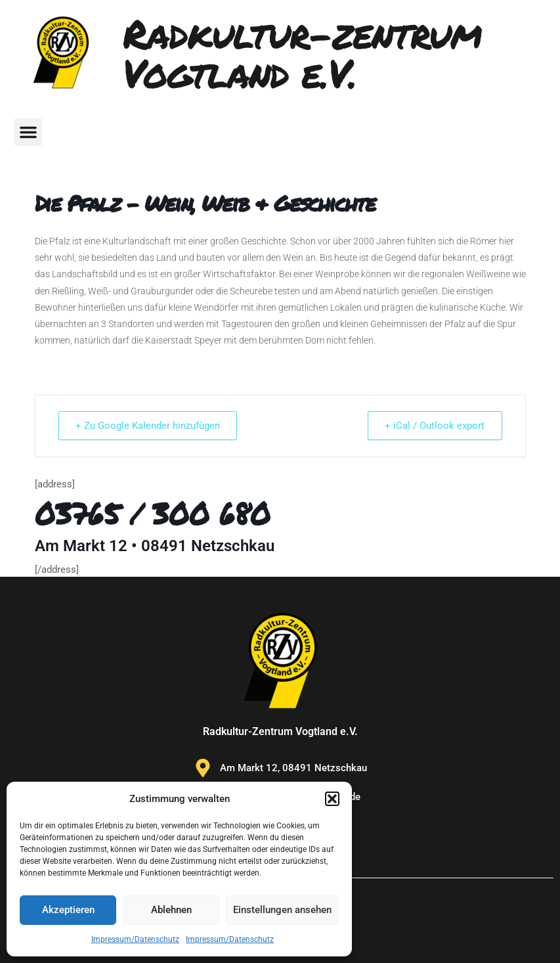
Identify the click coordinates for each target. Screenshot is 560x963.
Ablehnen (171, 910)
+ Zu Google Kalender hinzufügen (150, 426)
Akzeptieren (68, 910)
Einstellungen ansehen (282, 910)
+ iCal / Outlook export (433, 426)
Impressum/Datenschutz (135, 939)
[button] (332, 799)
